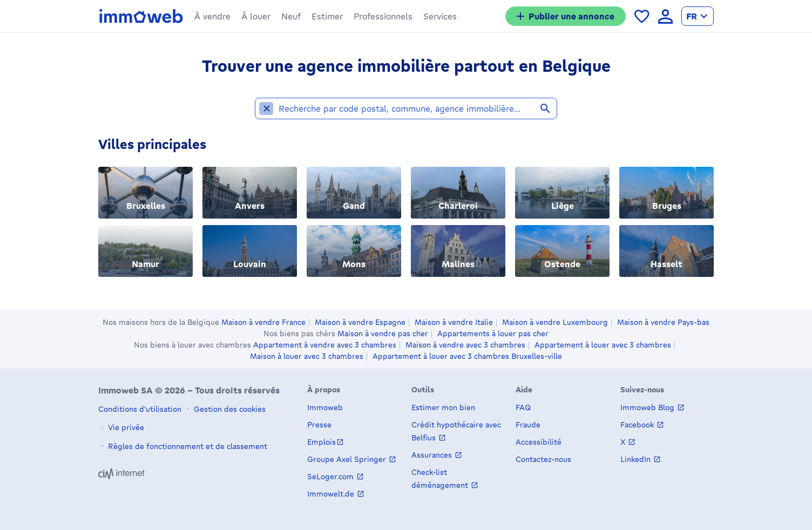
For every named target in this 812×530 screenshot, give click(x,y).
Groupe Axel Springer (348, 459)
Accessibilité (539, 442)
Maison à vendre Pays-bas (663, 322)
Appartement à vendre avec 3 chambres (325, 345)
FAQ (523, 407)
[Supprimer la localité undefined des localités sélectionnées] (266, 113)
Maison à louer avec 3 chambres (307, 356)
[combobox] (415, 113)
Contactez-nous (543, 459)
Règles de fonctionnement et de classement (187, 446)
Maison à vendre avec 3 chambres (465, 345)
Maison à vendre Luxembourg (555, 322)
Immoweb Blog (648, 407)
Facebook (638, 424)
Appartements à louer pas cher (493, 334)
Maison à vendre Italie (454, 322)
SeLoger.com (331, 476)
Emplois (322, 442)
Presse (319, 424)
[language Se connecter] (665, 16)
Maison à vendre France (263, 322)
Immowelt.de (332, 494)
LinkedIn (637, 459)
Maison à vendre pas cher (383, 334)
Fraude (528, 424)
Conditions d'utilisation (140, 409)
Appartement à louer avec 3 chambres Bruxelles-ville (467, 356)
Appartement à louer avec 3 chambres (603, 345)
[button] (212, 16)
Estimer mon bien (443, 407)
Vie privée (125, 427)
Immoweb (325, 407)
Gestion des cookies (229, 409)
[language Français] (698, 16)
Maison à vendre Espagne (360, 322)
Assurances (433, 455)
